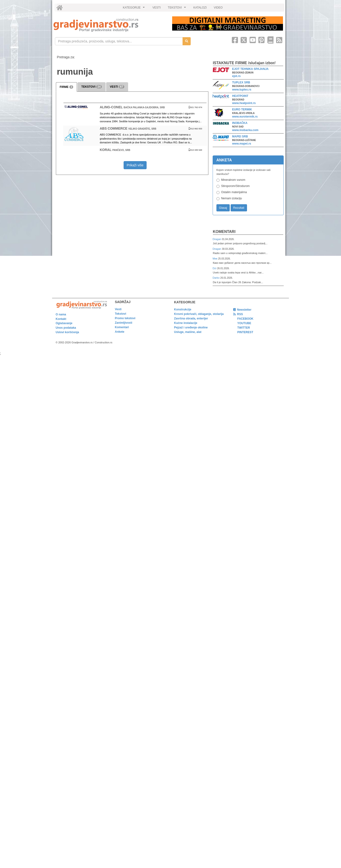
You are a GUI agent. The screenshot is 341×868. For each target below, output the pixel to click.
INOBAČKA (240, 123)
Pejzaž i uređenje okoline (191, 327)
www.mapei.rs (242, 144)
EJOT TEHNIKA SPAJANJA (250, 69)
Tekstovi (121, 314)
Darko (217, 278)
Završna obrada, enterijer (191, 318)
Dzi (215, 268)
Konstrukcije (183, 309)
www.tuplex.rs (242, 90)
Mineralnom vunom (233, 180)
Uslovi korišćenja (67, 332)
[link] (110, 25)
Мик (215, 259)
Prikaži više (135, 165)
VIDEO (218, 8)
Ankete (120, 332)
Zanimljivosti (123, 323)
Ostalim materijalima (234, 192)
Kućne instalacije (186, 323)
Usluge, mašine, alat (188, 332)
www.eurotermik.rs (245, 117)
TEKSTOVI (178, 9)
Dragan (217, 239)
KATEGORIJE (135, 9)
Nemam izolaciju (232, 198)
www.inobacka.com (245, 130)
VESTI (157, 8)
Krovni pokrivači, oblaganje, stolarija (199, 314)
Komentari (224, 232)
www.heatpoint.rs (244, 103)
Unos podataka (66, 328)
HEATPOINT (240, 96)
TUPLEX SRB (241, 82)
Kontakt (61, 319)
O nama (61, 314)
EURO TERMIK (242, 109)
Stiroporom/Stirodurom (236, 186)
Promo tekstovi (125, 318)
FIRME (66, 87)
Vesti (118, 309)
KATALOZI (200, 8)
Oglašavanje (64, 323)
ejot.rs (236, 76)
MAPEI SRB (240, 136)
